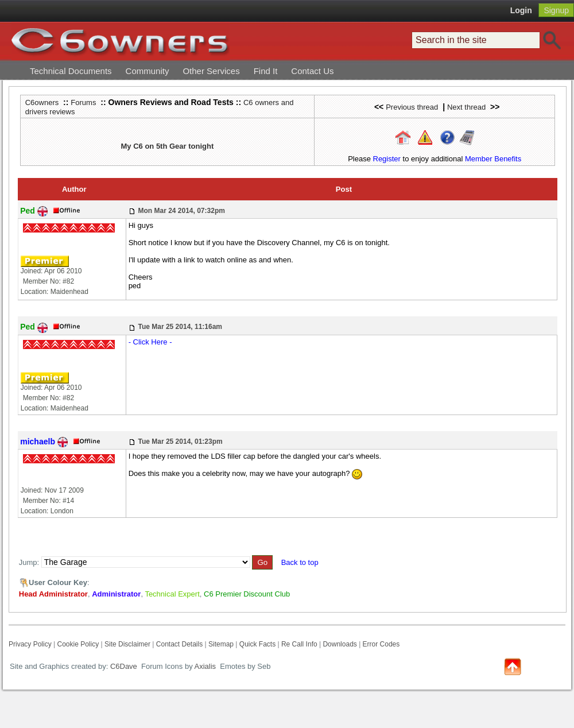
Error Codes (381, 644)
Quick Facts (259, 644)
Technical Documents (71, 71)
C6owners (42, 102)
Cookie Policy (78, 644)
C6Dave (123, 666)
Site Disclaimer (127, 644)
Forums (83, 102)
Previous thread (412, 107)
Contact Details (179, 644)
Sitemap (221, 644)
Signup (556, 10)
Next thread (466, 107)
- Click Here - (150, 342)
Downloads (340, 644)
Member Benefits (493, 159)
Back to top (300, 562)
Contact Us (312, 71)
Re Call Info (299, 644)
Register (387, 159)
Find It (266, 71)
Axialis (205, 666)
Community (148, 71)
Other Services (211, 71)
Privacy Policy (30, 644)
